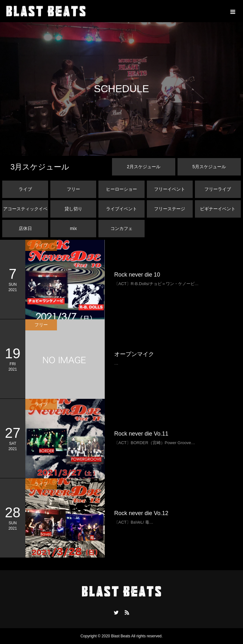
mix (73, 228)
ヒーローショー (121, 189)
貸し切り (73, 209)
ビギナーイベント (218, 209)
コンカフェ (121, 228)
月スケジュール (40, 167)
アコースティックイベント (25, 212)
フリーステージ (170, 209)
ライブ (25, 189)
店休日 (25, 228)
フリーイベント (170, 189)
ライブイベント (121, 209)
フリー (73, 189)
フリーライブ (218, 189)
